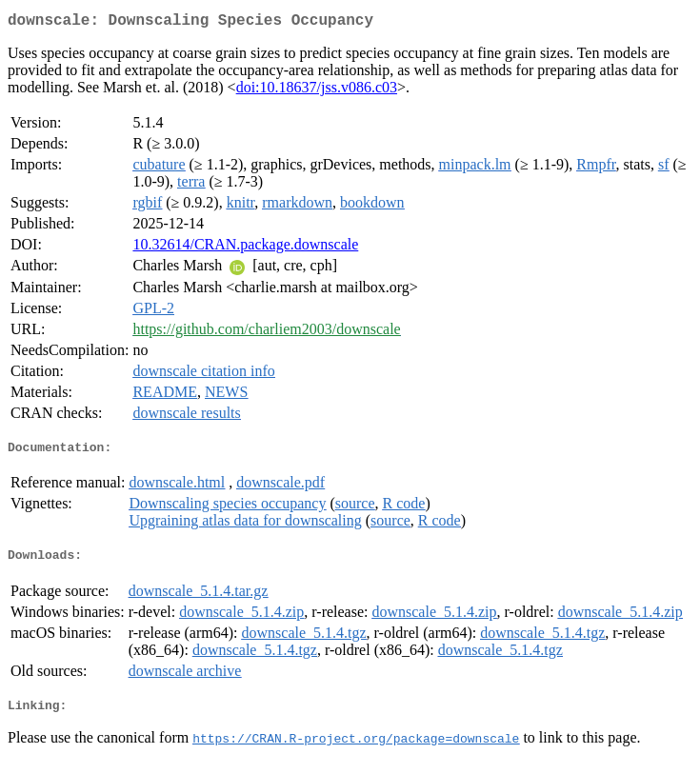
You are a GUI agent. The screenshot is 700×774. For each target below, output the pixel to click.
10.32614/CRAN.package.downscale (245, 248)
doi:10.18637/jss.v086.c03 (317, 91)
